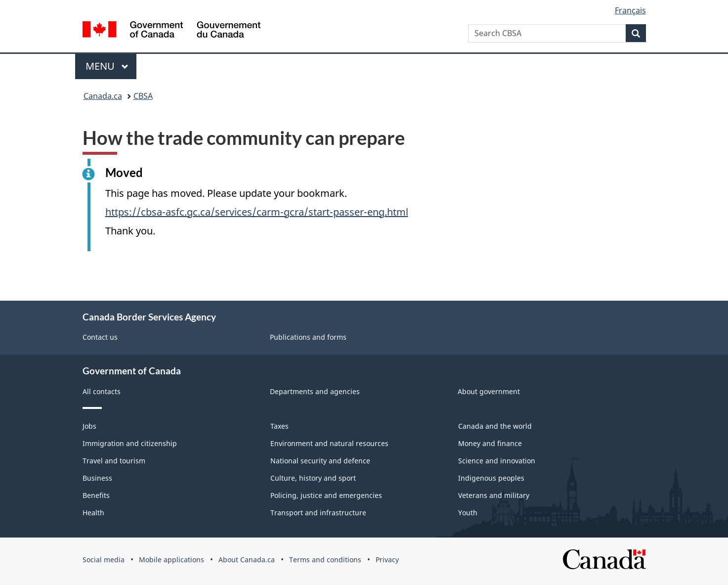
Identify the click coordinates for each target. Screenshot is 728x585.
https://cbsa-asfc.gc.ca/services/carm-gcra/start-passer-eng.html (257, 212)
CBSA (143, 96)
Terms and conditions (325, 560)
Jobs (89, 426)
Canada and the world (495, 426)
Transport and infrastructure (318, 513)
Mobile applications (171, 560)
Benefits (96, 495)
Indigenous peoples (491, 478)
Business (97, 478)
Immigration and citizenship (130, 443)
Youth (468, 513)
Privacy (387, 560)
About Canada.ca (247, 560)
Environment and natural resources (329, 443)
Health (93, 513)
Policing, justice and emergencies (326, 495)
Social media (104, 560)
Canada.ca (103, 96)
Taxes (279, 426)
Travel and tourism (114, 461)
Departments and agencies (315, 391)
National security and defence (320, 461)
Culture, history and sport (313, 478)
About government (489, 391)
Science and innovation (497, 461)
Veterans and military (494, 495)
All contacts (102, 391)
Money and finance (490, 443)
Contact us (100, 337)
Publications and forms (308, 337)
